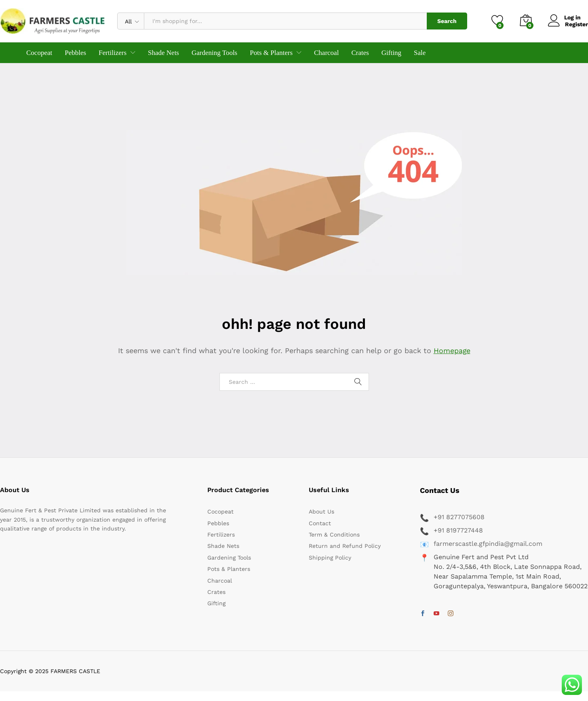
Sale (420, 53)
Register (576, 24)
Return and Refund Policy (345, 546)
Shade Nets (163, 53)
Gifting (391, 53)
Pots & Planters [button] (271, 53)
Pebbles (75, 53)
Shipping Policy (330, 558)
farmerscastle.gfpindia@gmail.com (488, 544)
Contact (320, 523)
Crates (360, 53)
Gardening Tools (214, 53)
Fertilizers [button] (113, 53)
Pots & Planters (229, 569)
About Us (321, 512)
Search (447, 21)
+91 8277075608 (459, 517)
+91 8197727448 (458, 530)
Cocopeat (39, 53)
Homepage (452, 350)
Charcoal (326, 53)
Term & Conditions (334, 535)
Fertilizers (221, 535)
